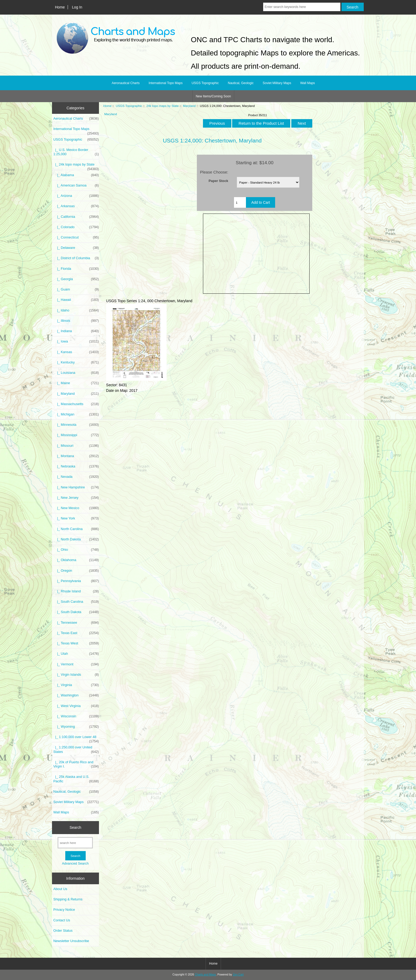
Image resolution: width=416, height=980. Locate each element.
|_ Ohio (76, 550)
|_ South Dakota (76, 612)
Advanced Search (75, 863)
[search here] (75, 843)
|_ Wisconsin (76, 716)
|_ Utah (76, 654)
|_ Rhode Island (76, 591)
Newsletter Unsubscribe (71, 941)
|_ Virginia (76, 685)
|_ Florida (76, 269)
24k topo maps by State (163, 106)
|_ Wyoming (76, 727)
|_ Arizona (76, 196)
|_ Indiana (76, 331)
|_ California (76, 217)
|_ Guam (76, 289)
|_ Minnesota (76, 425)
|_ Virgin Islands (76, 675)
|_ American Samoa (76, 185)
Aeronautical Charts (126, 83)
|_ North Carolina (76, 529)
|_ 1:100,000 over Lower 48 (76, 738)
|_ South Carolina (76, 602)
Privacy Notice (64, 910)
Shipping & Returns (68, 899)
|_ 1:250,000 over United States (76, 749)
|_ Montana (76, 456)
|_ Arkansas (76, 206)
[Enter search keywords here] (302, 7)
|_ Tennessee (76, 623)
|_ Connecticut (76, 237)
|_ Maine (76, 383)
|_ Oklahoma (76, 560)
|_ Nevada (76, 477)
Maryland (189, 106)
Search (75, 827)
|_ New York (76, 518)
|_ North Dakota (76, 539)
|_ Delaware (76, 248)
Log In (77, 7)
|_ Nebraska (76, 466)
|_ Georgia (76, 279)
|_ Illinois (76, 321)
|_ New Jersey (76, 498)
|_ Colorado (76, 227)
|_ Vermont (76, 664)
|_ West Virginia (76, 706)
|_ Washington (76, 695)
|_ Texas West (76, 643)
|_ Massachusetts (76, 404)
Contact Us (62, 920)
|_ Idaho (76, 310)
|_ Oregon (76, 571)
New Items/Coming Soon (213, 96)
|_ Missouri (76, 446)
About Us (60, 889)
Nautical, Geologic (241, 83)
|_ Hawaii (76, 300)
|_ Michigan (76, 414)
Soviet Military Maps (277, 83)
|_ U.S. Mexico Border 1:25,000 (76, 152)
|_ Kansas (76, 352)
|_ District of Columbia (76, 258)
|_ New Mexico (76, 508)
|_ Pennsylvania (76, 581)
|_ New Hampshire (76, 487)
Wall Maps (307, 83)
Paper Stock (218, 181)
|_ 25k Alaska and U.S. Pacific (76, 779)
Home (60, 7)
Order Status (63, 931)
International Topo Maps (166, 83)
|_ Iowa (76, 341)
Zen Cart (238, 975)
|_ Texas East (76, 633)
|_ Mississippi (76, 435)
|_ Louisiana (76, 373)
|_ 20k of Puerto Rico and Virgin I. (76, 764)
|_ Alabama (76, 175)
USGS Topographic (129, 106)
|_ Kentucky (76, 362)
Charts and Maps (205, 975)
